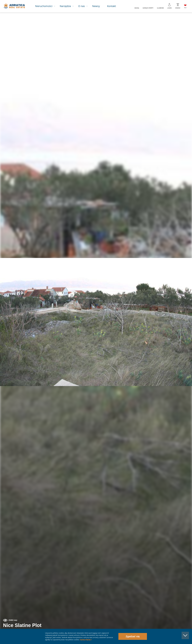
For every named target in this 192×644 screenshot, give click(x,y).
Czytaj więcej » (85, 640)
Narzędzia (68, 6)
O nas (84, 6)
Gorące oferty (148, 8)
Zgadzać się (133, 636)
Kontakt (114, 6)
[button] (179, 25)
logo (16, 6)
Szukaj (137, 8)
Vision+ (178, 8)
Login (169, 8)
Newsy (99, 6)
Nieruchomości (46, 6)
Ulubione (160, 8)
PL (185, 8)
